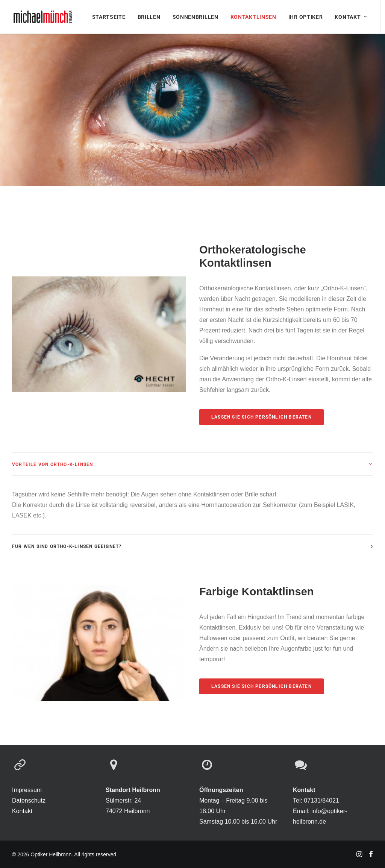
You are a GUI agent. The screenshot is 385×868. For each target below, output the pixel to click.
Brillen (149, 17)
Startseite (109, 17)
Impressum (27, 790)
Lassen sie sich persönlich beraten (261, 417)
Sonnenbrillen (196, 17)
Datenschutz (29, 800)
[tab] (192, 464)
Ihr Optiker (306, 17)
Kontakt (351, 17)
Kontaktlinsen (253, 17)
